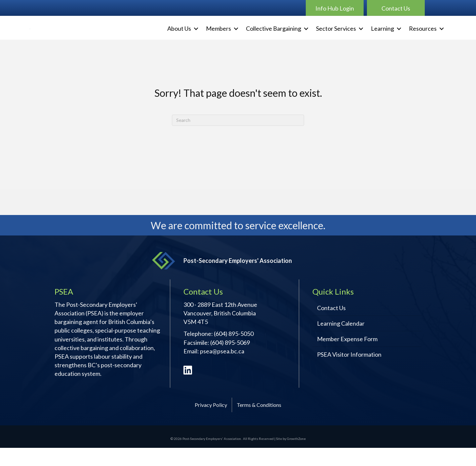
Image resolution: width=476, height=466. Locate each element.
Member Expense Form (347, 357)
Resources (423, 38)
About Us (179, 38)
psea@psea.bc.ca (222, 369)
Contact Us (331, 326)
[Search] (238, 138)
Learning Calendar (341, 342)
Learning (382, 38)
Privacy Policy (211, 423)
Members (218, 38)
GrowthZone (296, 457)
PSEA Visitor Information (349, 373)
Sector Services (336, 38)
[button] (335, 8)
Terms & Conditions (259, 423)
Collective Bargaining (274, 38)
